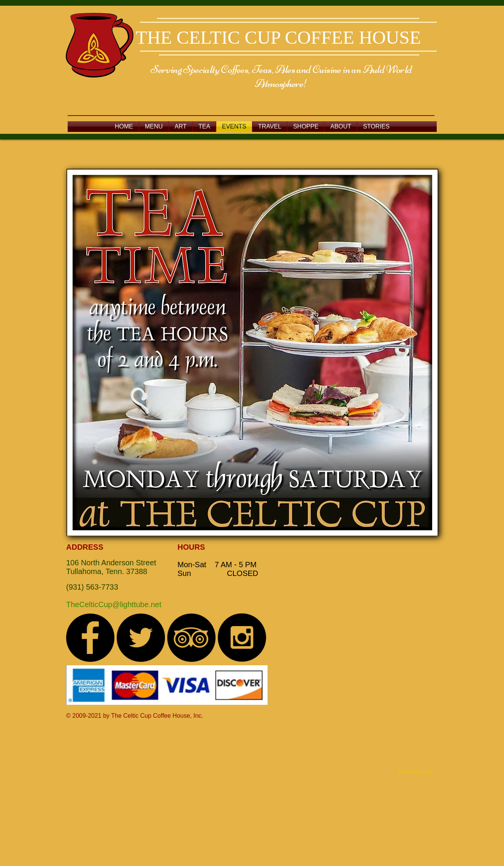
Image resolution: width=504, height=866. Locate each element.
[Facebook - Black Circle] (90, 638)
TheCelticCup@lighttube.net (114, 604)
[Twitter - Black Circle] (141, 638)
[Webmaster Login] (416, 772)
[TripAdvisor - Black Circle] (191, 638)
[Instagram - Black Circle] (242, 638)
